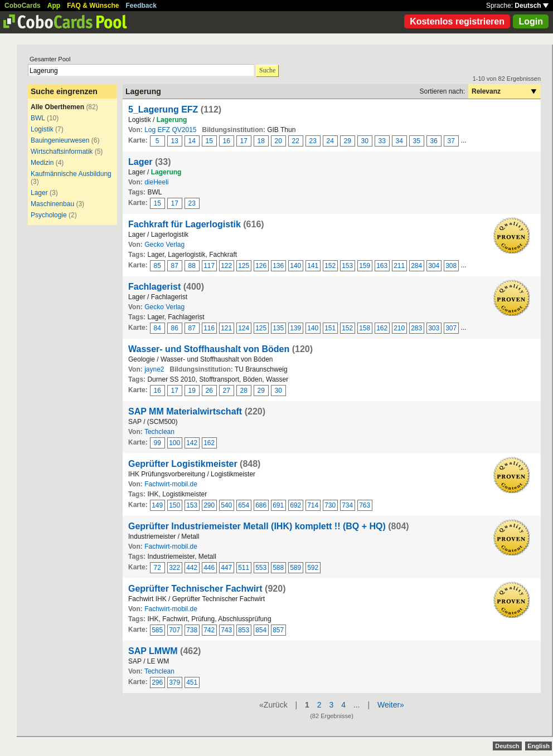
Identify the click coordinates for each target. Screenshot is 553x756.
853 (244, 630)
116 (209, 328)
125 (244, 266)
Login (531, 21)
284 (416, 266)
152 (330, 266)
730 (330, 505)
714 (313, 505)
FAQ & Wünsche (93, 6)
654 (244, 505)
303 (434, 328)
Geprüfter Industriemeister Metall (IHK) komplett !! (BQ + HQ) (257, 526)
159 (365, 266)
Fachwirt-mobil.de (171, 484)
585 (157, 630)
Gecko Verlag (164, 245)
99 (157, 443)
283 (416, 328)
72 (157, 568)
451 (192, 682)
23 (313, 141)
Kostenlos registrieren (457, 21)
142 (192, 443)
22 (296, 141)
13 (175, 141)
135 (278, 328)
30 (365, 141)
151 (330, 328)
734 (347, 505)
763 (365, 505)
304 (434, 266)
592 (313, 568)
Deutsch (532, 6)
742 (209, 630)
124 (244, 328)
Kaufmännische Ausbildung (71, 174)
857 (278, 630)
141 (313, 266)
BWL (38, 118)
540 (226, 505)
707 (174, 630)
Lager (39, 193)
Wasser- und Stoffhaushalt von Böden (209, 349)
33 (382, 141)
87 (175, 266)
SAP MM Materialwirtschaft (185, 411)
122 (226, 266)
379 (174, 682)
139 (295, 328)
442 (192, 568)
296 (157, 682)
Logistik (42, 129)
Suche (267, 70)
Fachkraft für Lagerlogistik (185, 224)
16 (227, 141)
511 (244, 568)
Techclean (159, 432)
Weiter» (391, 705)
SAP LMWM (153, 651)
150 (174, 505)
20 (278, 141)
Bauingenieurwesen (60, 140)
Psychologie (49, 215)
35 (417, 141)
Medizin (42, 163)
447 (226, 568)
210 (399, 328)
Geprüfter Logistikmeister (183, 464)
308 (451, 266)
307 (451, 328)
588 (278, 568)
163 (382, 266)
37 (451, 141)
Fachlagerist (154, 287)
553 (261, 568)
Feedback (141, 6)
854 (261, 630)
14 (192, 141)
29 (348, 141)
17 (244, 141)
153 (347, 266)
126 (261, 266)
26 (209, 391)
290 (209, 505)
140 (295, 266)
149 (157, 505)
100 (174, 443)
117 (209, 266)
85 (157, 266)
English (539, 746)
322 (174, 568)
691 (278, 505)
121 (226, 328)
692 (295, 505)
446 (209, 568)
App (54, 6)
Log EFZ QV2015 (170, 130)
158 (365, 328)
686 (261, 505)
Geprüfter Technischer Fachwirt (195, 589)
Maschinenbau (52, 204)
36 (434, 141)
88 (192, 266)
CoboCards (23, 6)
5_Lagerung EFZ (163, 109)
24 (330, 141)
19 (192, 391)
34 (399, 141)
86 (175, 328)
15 (209, 141)
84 (157, 328)
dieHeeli (156, 182)
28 (244, 391)
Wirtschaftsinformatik (62, 152)
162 (382, 328)
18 (261, 141)
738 (192, 630)
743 (226, 630)
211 (399, 266)
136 (278, 266)
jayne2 (154, 369)
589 (295, 568)
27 (227, 391)
